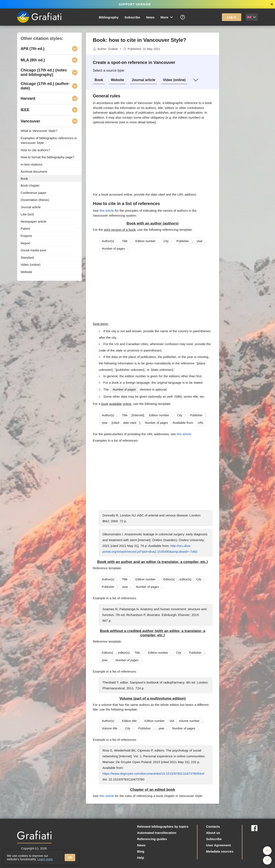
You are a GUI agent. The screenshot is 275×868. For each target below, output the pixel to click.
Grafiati (113, 49)
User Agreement (218, 845)
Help (141, 858)
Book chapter (30, 185)
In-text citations (31, 164)
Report (25, 243)
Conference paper (34, 192)
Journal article (143, 80)
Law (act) (27, 214)
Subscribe (132, 17)
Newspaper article (34, 221)
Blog (141, 851)
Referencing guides (152, 839)
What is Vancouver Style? (39, 131)
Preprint (26, 236)
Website (117, 80)
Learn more (45, 859)
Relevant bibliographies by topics (163, 826)
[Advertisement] (241, 97)
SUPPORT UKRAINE (135, 4)
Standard (27, 257)
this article (107, 211)
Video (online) (174, 80)
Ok (70, 857)
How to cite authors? (35, 150)
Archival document (34, 171)
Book (99, 80)
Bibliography (109, 17)
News (150, 17)
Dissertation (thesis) (35, 200)
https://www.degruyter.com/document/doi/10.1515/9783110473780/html (153, 774)
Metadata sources (220, 851)
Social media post (33, 250)
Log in (232, 17)
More (167, 17)
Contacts (213, 826)
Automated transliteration (157, 833)
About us (213, 833)
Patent (25, 229)
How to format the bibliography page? (47, 157)
